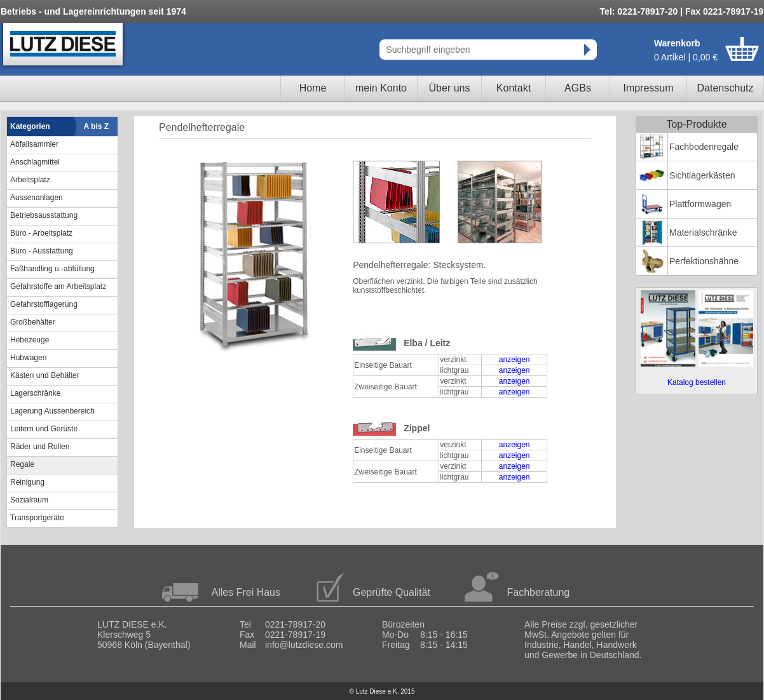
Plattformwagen (700, 204)
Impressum (648, 88)
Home (313, 88)
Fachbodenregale (704, 147)
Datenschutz (726, 88)
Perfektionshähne (704, 261)
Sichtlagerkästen (702, 175)
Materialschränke (703, 232)
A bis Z (97, 126)
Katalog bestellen (697, 382)
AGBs (578, 88)
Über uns (450, 88)
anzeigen (515, 360)
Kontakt (514, 88)
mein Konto (381, 88)
